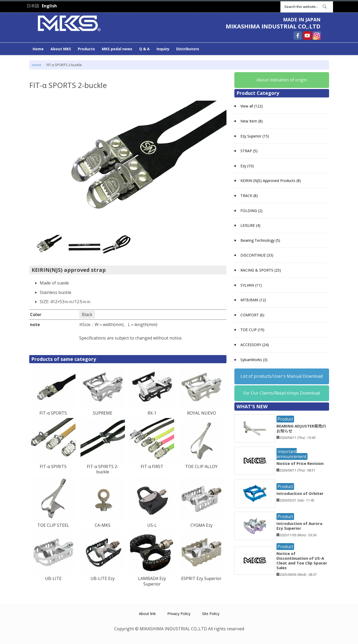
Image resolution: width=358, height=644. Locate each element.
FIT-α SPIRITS (53, 466)
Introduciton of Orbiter (300, 493)
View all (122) (252, 106)
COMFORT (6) (252, 315)
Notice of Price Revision (300, 463)
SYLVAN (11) (251, 285)
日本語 (33, 6)
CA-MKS (103, 525)
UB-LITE (53, 578)
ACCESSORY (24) (255, 345)
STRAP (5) (249, 151)
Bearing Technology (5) (260, 240)
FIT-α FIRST (152, 466)
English (49, 6)
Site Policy (211, 614)
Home (38, 49)
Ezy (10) (247, 166)
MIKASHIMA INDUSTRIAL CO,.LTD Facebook (298, 36)
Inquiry (163, 49)
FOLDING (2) (251, 211)
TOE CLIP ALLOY (201, 466)
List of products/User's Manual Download (282, 376)
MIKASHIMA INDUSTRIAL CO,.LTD (273, 26)
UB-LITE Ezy (103, 578)
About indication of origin (282, 80)
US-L (152, 525)
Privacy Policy (179, 614)
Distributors (188, 49)
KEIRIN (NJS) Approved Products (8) (271, 181)
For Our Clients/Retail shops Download (282, 393)
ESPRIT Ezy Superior (201, 578)
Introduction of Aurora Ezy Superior (299, 526)
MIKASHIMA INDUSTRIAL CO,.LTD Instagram (317, 36)
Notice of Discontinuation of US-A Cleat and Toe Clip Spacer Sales (302, 561)
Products (86, 49)
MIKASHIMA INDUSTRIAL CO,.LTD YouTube (307, 36)
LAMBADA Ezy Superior (152, 581)
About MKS (61, 49)
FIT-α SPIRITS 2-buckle (103, 469)
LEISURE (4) (250, 225)
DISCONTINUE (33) (257, 255)
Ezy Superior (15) (255, 136)
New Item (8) (252, 121)
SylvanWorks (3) (254, 360)
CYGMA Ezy (201, 525)
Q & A (144, 49)
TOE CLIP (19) (252, 330)
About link (147, 614)
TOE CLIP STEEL (53, 525)
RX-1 (152, 413)
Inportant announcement (291, 454)
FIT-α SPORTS (53, 413)
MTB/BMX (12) (253, 300)
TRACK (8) (249, 196)
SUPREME (103, 413)
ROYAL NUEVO (201, 413)
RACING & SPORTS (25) (261, 270)
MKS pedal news (117, 49)
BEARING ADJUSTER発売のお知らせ (301, 428)
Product (285, 419)
